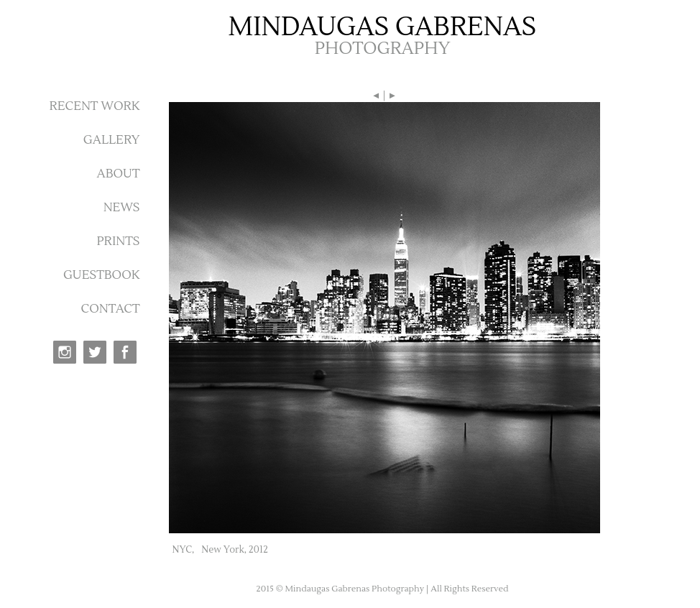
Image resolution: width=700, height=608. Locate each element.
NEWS (122, 208)
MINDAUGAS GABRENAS (383, 27)
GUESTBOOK (102, 275)
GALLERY (112, 140)
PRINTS (118, 241)
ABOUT (118, 174)
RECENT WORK (94, 106)
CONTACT (111, 309)
